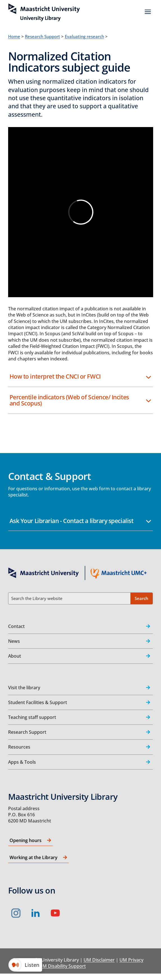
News (14, 641)
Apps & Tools (22, 762)
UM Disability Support (63, 966)
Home (14, 36)
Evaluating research (84, 36)
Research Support (42, 36)
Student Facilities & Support (38, 702)
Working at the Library (34, 857)
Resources (19, 747)
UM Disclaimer (99, 960)
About (15, 656)
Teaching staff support (32, 717)
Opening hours (26, 840)
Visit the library (24, 688)
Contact (16, 626)
